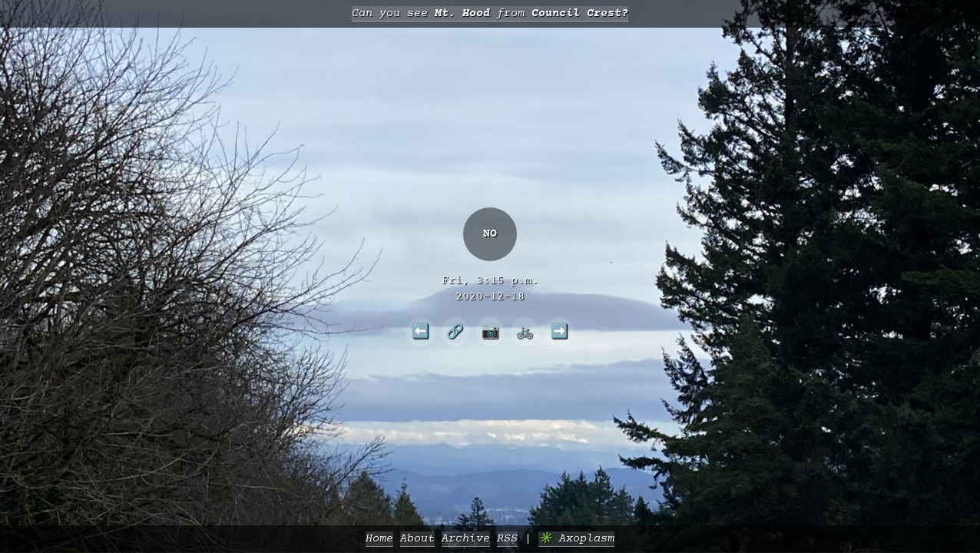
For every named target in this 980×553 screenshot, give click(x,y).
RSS (507, 539)
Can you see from (490, 13)
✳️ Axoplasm (576, 539)
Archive (466, 539)
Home (379, 539)
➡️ (560, 331)
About (417, 539)
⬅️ (420, 331)
